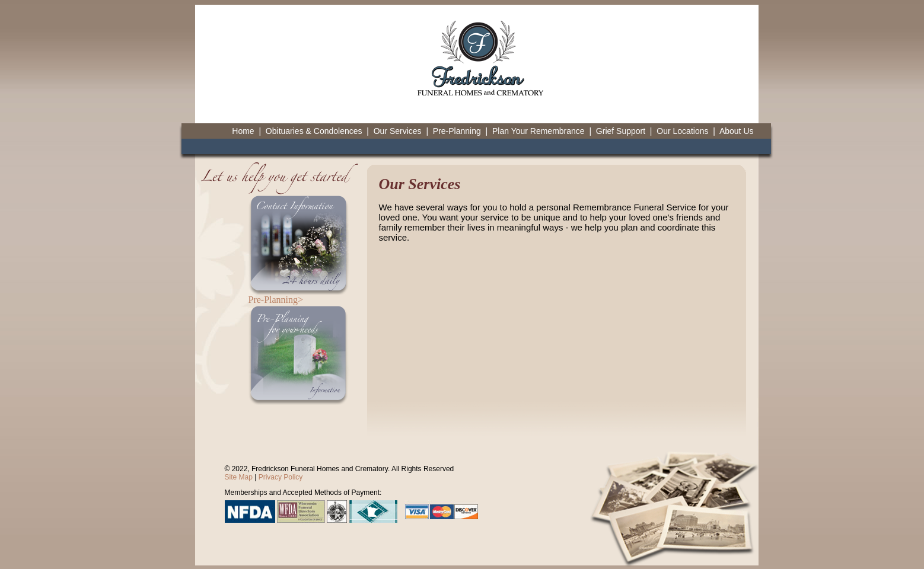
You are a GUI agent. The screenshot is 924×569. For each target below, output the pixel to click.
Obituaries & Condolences (314, 131)
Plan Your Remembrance (539, 131)
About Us (737, 131)
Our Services (398, 131)
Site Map (239, 477)
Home (243, 131)
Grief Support (621, 131)
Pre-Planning (457, 131)
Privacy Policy (281, 477)
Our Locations (682, 131)
